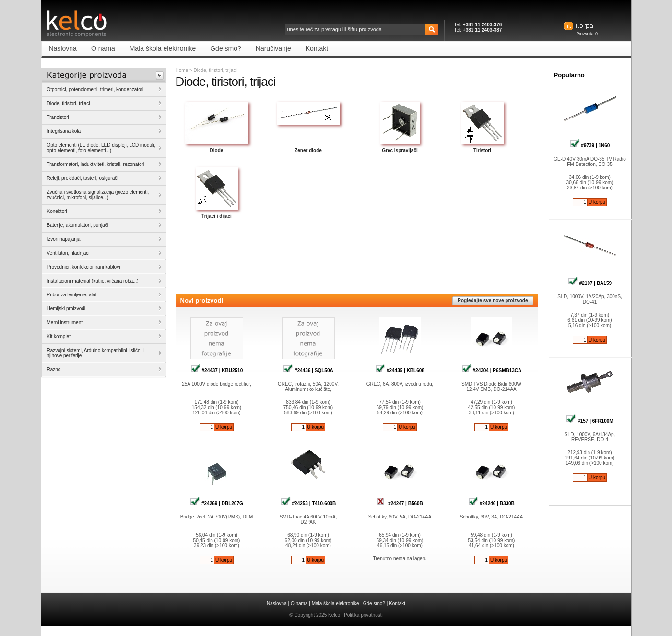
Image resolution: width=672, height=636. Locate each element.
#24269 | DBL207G (217, 503)
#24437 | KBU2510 (217, 371)
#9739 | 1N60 (590, 146)
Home (182, 70)
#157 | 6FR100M (589, 421)
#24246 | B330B (491, 503)
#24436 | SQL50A (308, 371)
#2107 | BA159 (590, 283)
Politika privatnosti (363, 615)
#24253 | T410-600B (308, 503)
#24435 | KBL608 (400, 371)
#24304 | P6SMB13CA (492, 371)
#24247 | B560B (400, 503)
